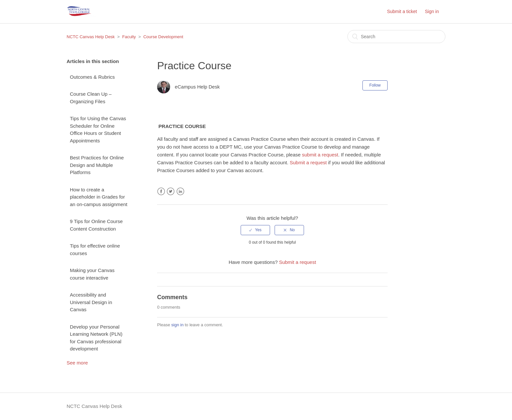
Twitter (171, 192)
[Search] (396, 37)
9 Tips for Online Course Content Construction (96, 225)
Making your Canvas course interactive (92, 274)
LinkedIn (180, 192)
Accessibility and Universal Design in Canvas (91, 302)
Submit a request (308, 162)
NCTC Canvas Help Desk (91, 37)
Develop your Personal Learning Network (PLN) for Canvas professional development (96, 338)
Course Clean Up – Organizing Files (91, 98)
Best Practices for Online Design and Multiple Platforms (97, 165)
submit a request (320, 155)
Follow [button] (375, 85)
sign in (178, 325)
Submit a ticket (402, 11)
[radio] (255, 230)
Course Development (163, 37)
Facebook (161, 192)
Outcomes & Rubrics (92, 77)
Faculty (129, 37)
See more (77, 363)
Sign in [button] (432, 11)
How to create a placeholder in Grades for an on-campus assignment (99, 197)
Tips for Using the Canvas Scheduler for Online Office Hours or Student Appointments (98, 129)
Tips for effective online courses (95, 250)
